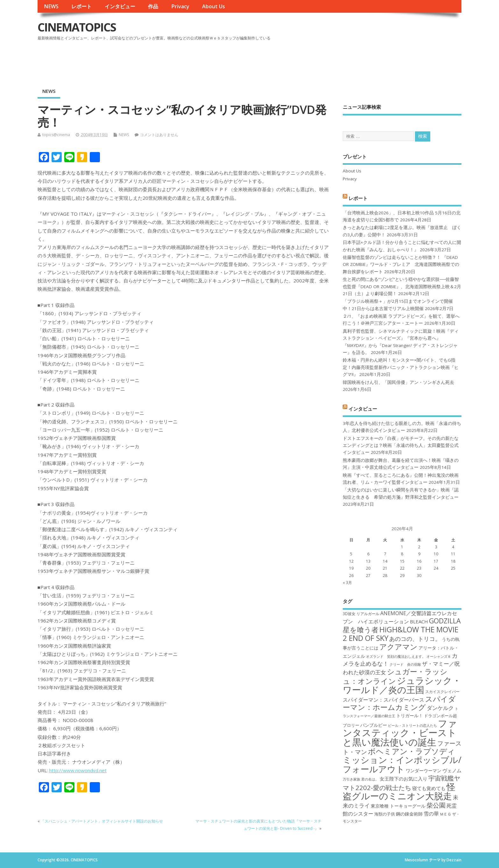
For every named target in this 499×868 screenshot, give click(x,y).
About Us (214, 6)
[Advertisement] (341, 60)
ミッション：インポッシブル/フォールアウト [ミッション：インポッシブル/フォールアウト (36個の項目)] (402, 764)
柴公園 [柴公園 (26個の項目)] (436, 805)
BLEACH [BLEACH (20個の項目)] (419, 621)
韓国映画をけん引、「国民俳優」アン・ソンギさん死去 (398, 382)
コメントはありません (159, 135)
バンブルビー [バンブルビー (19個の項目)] (374, 725)
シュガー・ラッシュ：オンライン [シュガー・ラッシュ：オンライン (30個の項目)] (395, 676)
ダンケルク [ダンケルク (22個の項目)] (440, 708)
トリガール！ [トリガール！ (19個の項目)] (410, 715)
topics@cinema (56, 135)
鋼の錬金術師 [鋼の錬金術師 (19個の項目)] (409, 814)
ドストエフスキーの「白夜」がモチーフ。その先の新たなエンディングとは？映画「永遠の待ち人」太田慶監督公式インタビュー (401, 445)
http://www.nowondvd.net (78, 770)
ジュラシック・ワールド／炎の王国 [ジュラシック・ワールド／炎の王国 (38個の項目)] (402, 685)
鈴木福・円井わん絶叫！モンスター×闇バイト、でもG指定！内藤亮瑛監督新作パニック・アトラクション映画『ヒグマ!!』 (401, 367)
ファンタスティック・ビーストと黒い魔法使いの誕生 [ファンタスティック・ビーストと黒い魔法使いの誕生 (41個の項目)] (400, 733)
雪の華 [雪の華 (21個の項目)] (431, 814)
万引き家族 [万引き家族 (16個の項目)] (351, 779)
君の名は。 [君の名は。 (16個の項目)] (370, 779)
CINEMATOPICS (77, 27)
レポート (81, 6)
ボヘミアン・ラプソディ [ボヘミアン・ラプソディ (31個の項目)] (411, 751)
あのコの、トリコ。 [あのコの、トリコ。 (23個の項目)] (415, 639)
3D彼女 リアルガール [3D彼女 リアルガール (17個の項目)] (361, 614)
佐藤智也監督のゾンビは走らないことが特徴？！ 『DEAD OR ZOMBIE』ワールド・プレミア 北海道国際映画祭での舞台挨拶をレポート (401, 264)
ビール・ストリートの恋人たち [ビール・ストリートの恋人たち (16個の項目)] (412, 726)
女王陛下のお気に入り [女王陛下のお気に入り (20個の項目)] (404, 779)
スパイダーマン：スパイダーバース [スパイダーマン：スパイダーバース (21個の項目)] (383, 700)
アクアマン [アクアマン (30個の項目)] (398, 647)
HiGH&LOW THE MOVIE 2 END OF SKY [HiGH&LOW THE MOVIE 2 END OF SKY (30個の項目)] (401, 634)
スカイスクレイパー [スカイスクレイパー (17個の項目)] (442, 692)
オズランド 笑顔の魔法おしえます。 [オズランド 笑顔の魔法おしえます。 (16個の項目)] (396, 656)
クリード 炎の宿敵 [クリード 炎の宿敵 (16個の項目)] (405, 664)
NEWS (51, 6)
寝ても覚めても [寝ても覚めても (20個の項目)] (429, 788)
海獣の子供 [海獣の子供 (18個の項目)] (385, 814)
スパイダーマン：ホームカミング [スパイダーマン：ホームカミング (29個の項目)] (399, 703)
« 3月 (347, 583)
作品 (153, 6)
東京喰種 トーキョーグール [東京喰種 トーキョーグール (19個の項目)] (398, 806)
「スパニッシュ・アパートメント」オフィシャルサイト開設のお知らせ (102, 821)
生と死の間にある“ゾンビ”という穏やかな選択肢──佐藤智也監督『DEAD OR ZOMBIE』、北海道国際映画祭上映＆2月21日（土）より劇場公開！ (402, 286)
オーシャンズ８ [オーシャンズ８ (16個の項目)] (439, 656)
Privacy (180, 6)
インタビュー (120, 6)
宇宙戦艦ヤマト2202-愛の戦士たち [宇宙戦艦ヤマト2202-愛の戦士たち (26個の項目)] (401, 783)
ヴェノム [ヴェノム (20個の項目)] (452, 770)
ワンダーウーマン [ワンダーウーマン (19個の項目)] (424, 771)
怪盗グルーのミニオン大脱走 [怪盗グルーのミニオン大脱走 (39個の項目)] (399, 791)
